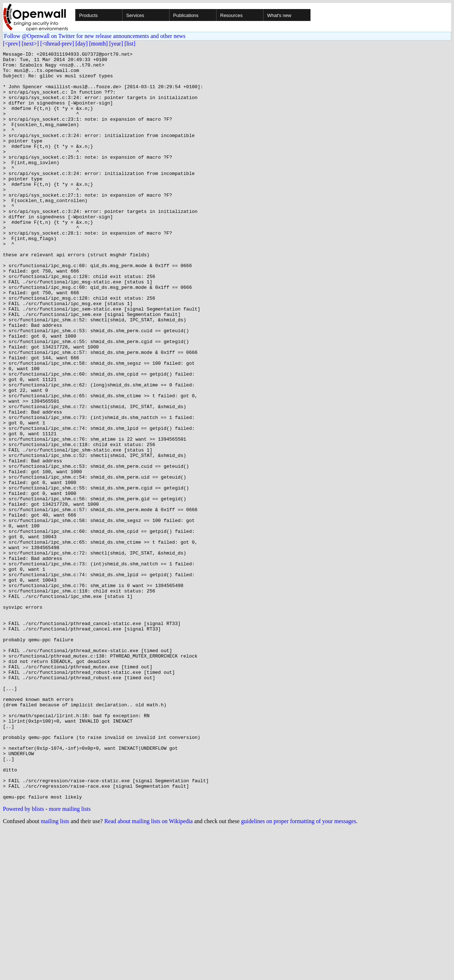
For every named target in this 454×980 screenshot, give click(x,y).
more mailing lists (70, 958)
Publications (186, 15)
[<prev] (12, 44)
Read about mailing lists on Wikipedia (148, 971)
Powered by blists (23, 958)
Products (88, 15)
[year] (116, 44)
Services (135, 15)
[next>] (30, 44)
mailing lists (55, 971)
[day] (82, 44)
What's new (279, 15)
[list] (130, 44)
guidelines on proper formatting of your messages (299, 971)
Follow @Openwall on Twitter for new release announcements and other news (95, 36)
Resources (231, 15)
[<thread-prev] (57, 44)
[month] (99, 44)
